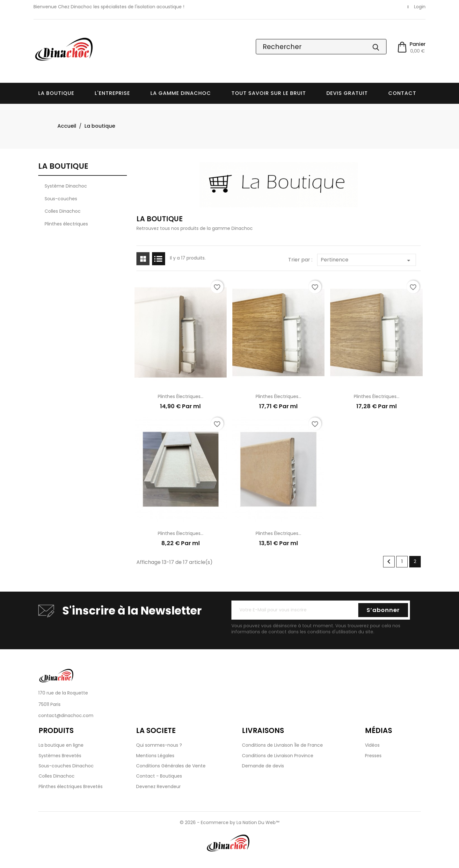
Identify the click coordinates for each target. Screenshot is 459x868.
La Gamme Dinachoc (181, 93)
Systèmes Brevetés (60, 756)
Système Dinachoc (66, 186)
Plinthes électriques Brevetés (71, 786)
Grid (143, 259)
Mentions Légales (155, 756)
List (159, 259)
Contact (402, 93)
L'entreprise (112, 93)
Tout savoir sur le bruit (269, 93)
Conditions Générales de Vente (171, 766)
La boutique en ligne (61, 745)
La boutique (56, 93)
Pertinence (367, 260)
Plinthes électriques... (181, 396)
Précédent (389, 562)
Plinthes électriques (66, 224)
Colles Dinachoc (63, 211)
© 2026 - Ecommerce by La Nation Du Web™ (229, 822)
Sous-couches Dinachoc (66, 766)
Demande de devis (263, 766)
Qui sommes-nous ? (159, 745)
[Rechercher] (321, 47)
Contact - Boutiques (159, 776)
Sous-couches (61, 199)
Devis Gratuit (347, 93)
